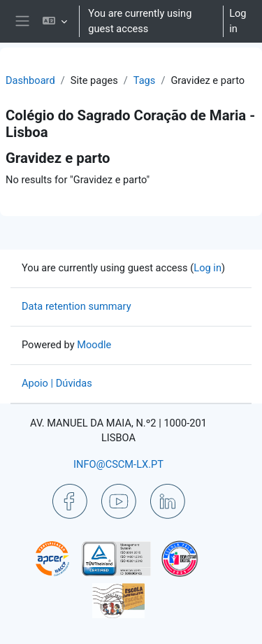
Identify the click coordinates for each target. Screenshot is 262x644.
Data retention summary (77, 306)
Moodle (94, 345)
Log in (238, 21)
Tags (145, 80)
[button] (55, 21)
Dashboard (30, 80)
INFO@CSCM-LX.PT (118, 464)
